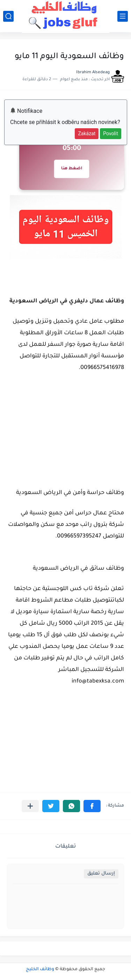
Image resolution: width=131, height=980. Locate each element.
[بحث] (8, 16)
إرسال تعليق (101, 874)
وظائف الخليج (40, 969)
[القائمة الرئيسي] (123, 16)
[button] (92, 806)
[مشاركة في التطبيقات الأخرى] (30, 806)
